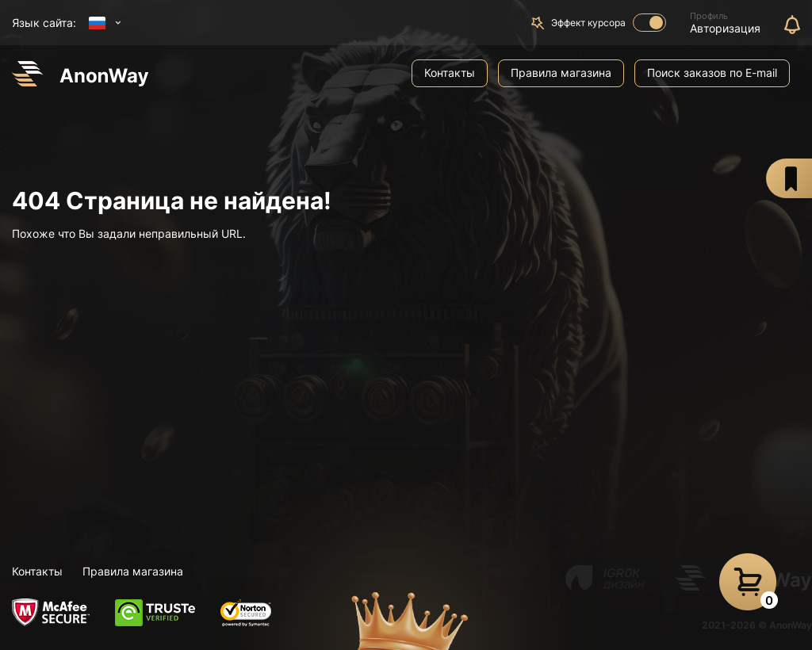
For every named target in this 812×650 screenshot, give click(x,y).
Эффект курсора (609, 23)
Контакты (450, 73)
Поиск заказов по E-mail (712, 73)
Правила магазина (561, 73)
